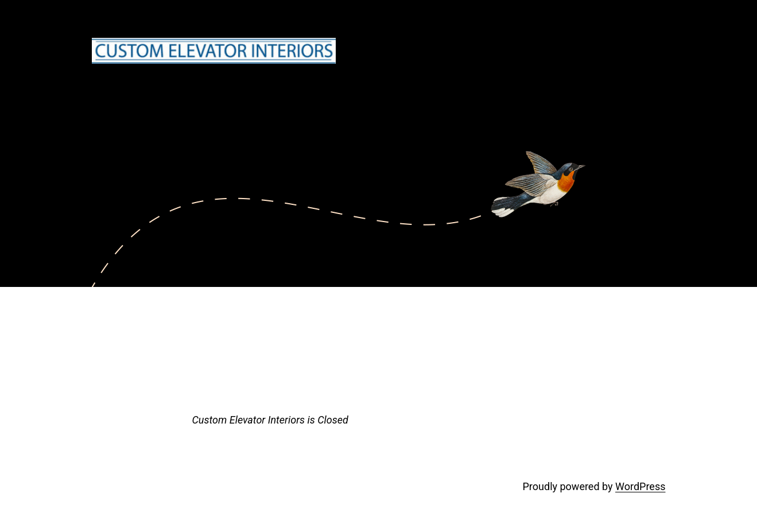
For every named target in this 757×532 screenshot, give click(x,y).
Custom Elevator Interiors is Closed (270, 420)
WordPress (640, 486)
